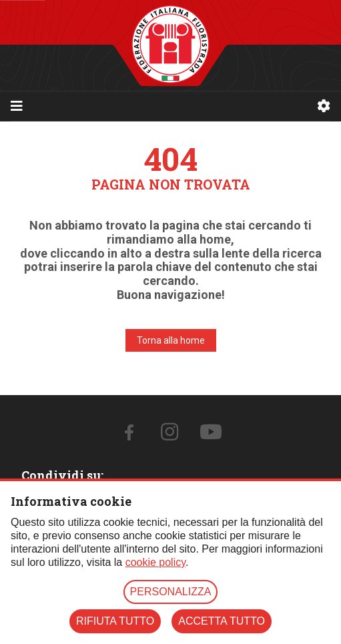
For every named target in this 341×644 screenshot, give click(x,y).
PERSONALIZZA (171, 592)
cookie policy (155, 562)
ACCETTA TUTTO (222, 621)
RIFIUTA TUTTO (115, 621)
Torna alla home (171, 340)
